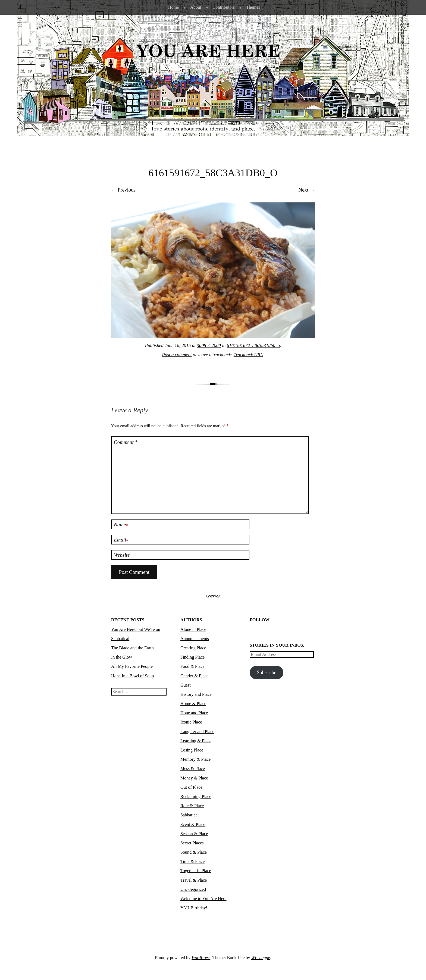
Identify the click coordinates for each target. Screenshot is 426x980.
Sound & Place (194, 852)
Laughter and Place (197, 732)
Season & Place (194, 834)
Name (121, 525)
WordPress (201, 958)
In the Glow (122, 657)
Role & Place (192, 806)
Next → (307, 190)
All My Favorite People (132, 666)
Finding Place (192, 657)
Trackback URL (248, 355)
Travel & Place (194, 880)
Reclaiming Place (196, 796)
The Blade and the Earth (132, 648)
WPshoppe (261, 958)
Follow (260, 620)
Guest (186, 685)
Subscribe (267, 672)
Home (173, 7)
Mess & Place (193, 768)
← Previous (123, 190)
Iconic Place (191, 722)
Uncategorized (193, 889)
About (196, 7)
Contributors (224, 7)
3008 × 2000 (209, 345)
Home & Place (193, 704)
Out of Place (191, 787)
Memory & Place (195, 759)
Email (121, 540)
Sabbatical (189, 815)
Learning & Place (196, 741)
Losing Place (192, 750)
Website (122, 555)
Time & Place (192, 861)
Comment (126, 442)
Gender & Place (194, 676)
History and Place (196, 694)
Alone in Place (193, 629)
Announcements (195, 639)
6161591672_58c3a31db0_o (253, 345)
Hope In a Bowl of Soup (132, 676)
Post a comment (177, 355)
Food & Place (192, 666)
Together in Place (196, 871)
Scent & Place (193, 824)
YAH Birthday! (194, 908)
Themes (253, 7)
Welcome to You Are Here (203, 899)
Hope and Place (194, 713)
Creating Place (193, 648)
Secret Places (192, 843)
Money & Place (194, 778)
